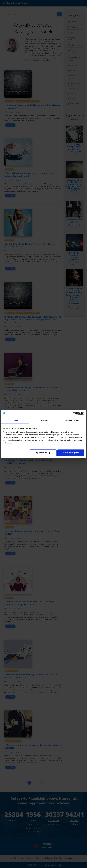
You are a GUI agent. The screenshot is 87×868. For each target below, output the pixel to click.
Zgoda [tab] (15, 420)
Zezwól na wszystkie (71, 453)
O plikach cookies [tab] (72, 420)
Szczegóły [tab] (43, 420)
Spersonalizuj (43, 453)
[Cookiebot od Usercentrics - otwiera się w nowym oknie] (74, 414)
